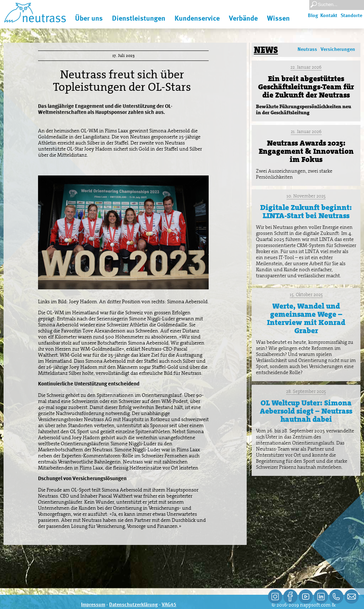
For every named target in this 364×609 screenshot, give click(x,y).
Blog (313, 16)
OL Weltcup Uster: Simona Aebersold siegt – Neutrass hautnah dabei (306, 411)
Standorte (351, 16)
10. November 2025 (306, 196)
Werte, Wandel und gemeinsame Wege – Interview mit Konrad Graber (306, 318)
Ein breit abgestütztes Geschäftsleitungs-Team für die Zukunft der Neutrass (306, 87)
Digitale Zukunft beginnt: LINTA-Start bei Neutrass (306, 212)
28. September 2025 (306, 391)
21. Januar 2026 (306, 132)
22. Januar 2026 (306, 67)
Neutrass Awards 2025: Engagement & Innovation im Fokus (306, 151)
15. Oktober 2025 (306, 295)
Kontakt (329, 16)
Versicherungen (338, 49)
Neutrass (307, 49)
